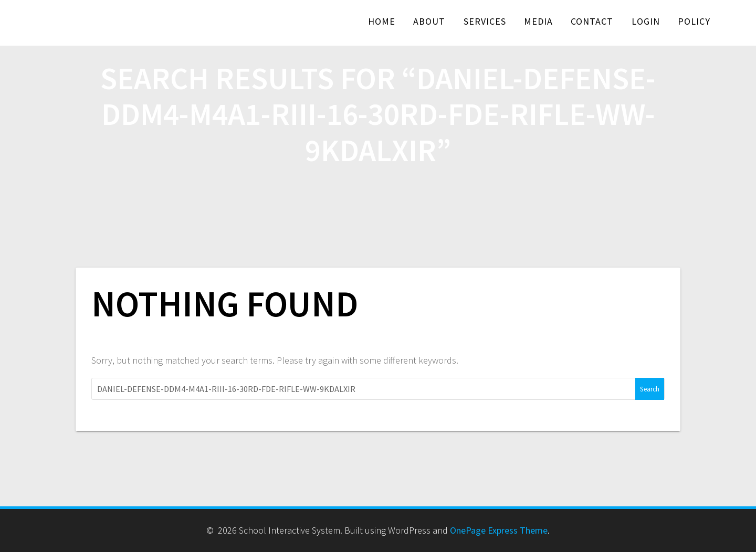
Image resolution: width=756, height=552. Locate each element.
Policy (694, 21)
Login (646, 21)
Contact (592, 21)
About (429, 21)
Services (485, 21)
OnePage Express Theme (499, 530)
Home (382, 21)
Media (538, 21)
